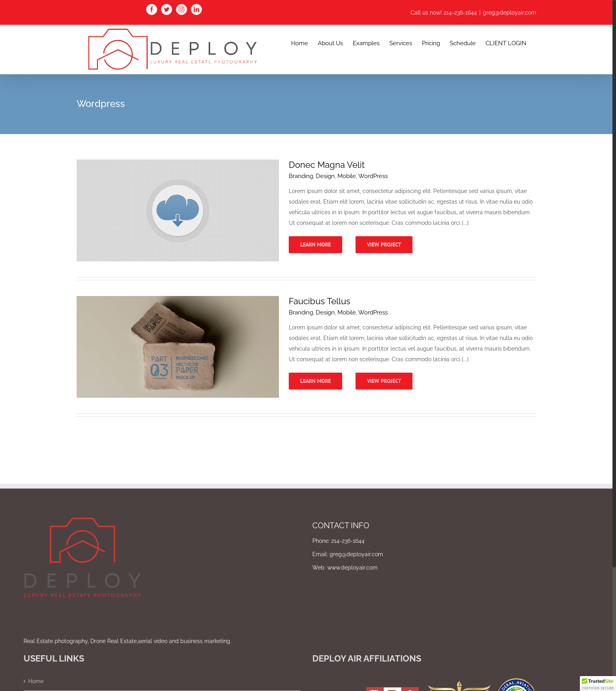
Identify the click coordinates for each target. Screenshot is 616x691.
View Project (384, 244)
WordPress (373, 176)
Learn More (315, 244)
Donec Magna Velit (327, 165)
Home (36, 681)
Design (325, 176)
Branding (301, 176)
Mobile (347, 176)
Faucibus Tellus (320, 301)
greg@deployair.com (510, 13)
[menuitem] (300, 43)
